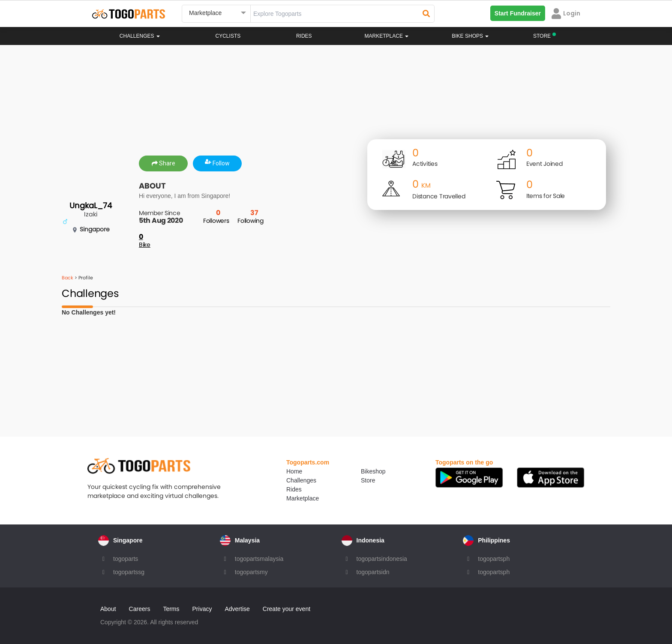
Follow (217, 163)
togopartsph (494, 559)
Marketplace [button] (387, 36)
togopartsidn (373, 572)
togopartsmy (251, 572)
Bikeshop (373, 471)
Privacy (202, 609)
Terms (171, 609)
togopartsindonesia (382, 559)
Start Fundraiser (518, 13)
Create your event (286, 609)
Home (294, 471)
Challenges (140, 36)
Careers (140, 609)
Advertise (237, 609)
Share (163, 163)
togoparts (126, 559)
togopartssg (129, 572)
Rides (304, 36)
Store (368, 480)
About (108, 609)
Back (67, 278)
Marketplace (303, 498)
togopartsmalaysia (259, 559)
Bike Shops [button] (470, 36)
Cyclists (228, 36)
